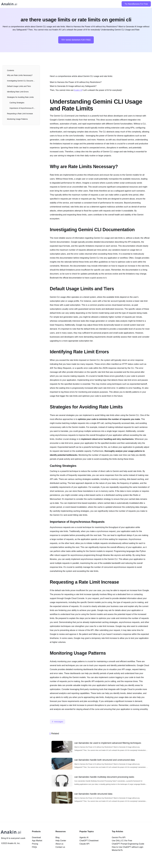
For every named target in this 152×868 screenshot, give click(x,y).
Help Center (61, 841)
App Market (37, 841)
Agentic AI (84, 837)
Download (36, 837)
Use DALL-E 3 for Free (122, 841)
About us (59, 844)
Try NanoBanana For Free (136, 4)
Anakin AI (78, 90)
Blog (57, 837)
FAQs (34, 847)
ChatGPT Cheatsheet (89, 841)
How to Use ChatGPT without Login (128, 847)
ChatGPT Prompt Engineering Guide (128, 844)
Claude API (84, 844)
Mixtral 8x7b (117, 850)
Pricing (35, 844)
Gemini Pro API (119, 837)
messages (59, 722)
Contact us (60, 847)
